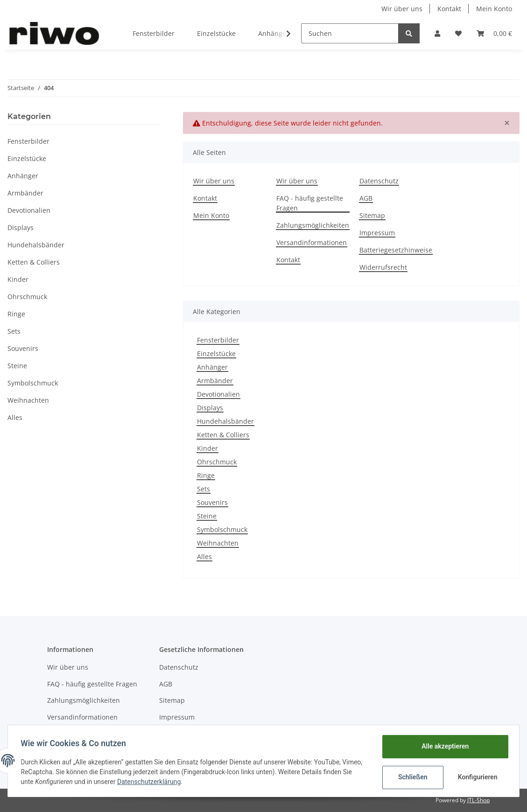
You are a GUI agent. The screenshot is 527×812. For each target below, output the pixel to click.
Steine (207, 516)
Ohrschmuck (217, 462)
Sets (204, 489)
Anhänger (212, 367)
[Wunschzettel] (458, 33)
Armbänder (215, 381)
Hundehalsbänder (225, 421)
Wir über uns (402, 9)
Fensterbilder (218, 340)
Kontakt (449, 9)
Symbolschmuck (222, 529)
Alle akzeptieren (443, 746)
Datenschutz (379, 181)
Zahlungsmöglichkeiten (313, 225)
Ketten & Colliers (223, 435)
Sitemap (372, 215)
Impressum (377, 233)
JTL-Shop (478, 800)
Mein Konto (494, 9)
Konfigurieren (476, 777)
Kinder (207, 448)
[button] (437, 33)
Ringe (206, 475)
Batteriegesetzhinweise (396, 250)
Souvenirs (212, 502)
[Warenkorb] (494, 33)
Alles (204, 556)
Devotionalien (218, 394)
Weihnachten (218, 543)
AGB (366, 198)
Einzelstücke (216, 353)
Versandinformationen (312, 242)
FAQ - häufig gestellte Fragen (310, 203)
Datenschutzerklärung (181, 782)
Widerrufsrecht (383, 267)
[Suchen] (350, 33)
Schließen (411, 777)
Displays (210, 408)
